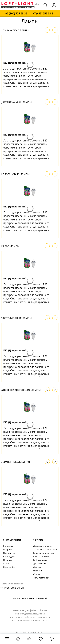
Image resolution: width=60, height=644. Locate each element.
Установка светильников (46, 549)
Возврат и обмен (42, 556)
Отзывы (37, 567)
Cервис (38, 540)
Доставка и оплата (42, 546)
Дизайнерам (40, 564)
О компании (12, 540)
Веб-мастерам (40, 560)
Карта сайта (9, 567)
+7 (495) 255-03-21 (44, 14)
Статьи (37, 574)
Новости (38, 571)
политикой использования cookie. (31, 620)
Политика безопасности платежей (30, 598)
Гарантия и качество (44, 553)
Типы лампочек (41, 578)
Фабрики (8, 549)
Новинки (8, 560)
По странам (9, 553)
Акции (6, 564)
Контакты (8, 546)
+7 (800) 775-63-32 (16, 14)
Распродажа (9, 556)
